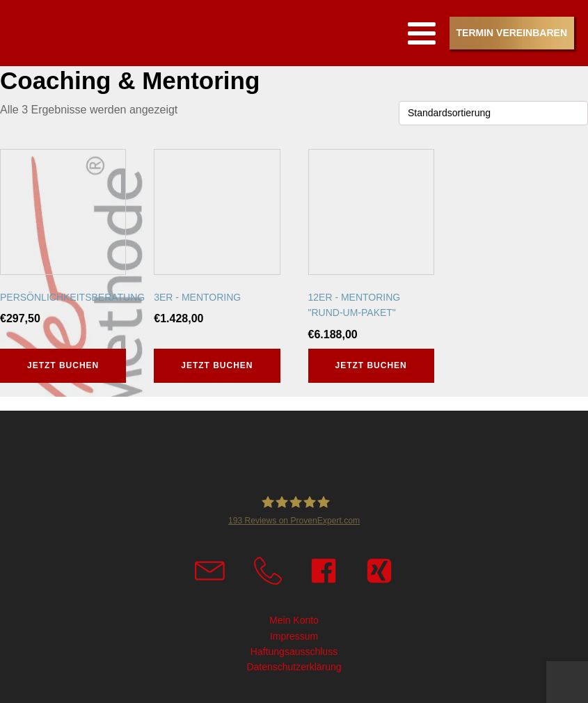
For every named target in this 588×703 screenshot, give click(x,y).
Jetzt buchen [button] (63, 365)
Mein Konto (294, 620)
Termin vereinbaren (512, 33)
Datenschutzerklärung (294, 667)
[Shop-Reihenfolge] (493, 113)
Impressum (294, 636)
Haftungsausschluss (294, 651)
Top (575, 690)
